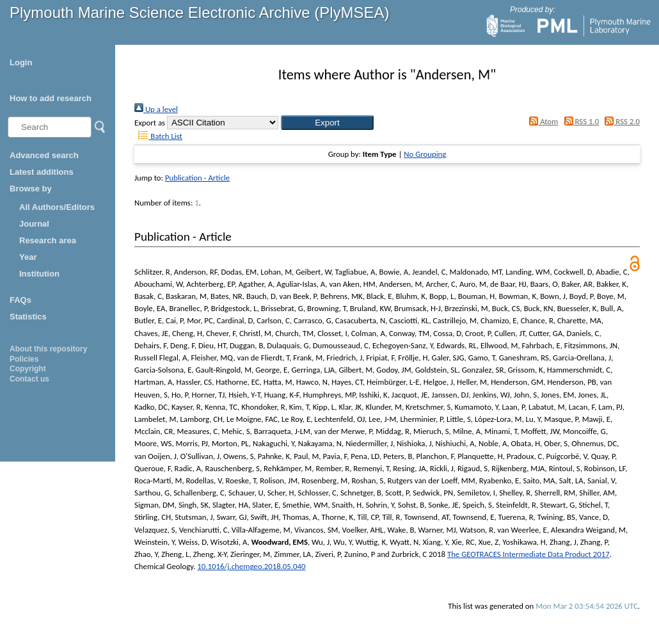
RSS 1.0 (579, 121)
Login (21, 62)
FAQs (20, 300)
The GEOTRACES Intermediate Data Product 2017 (528, 554)
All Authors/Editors (57, 207)
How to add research (51, 98)
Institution (39, 274)
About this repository (48, 349)
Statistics (28, 317)
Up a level (156, 109)
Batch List (158, 136)
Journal (34, 224)
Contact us (29, 379)
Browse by (31, 189)
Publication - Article (197, 178)
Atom (542, 121)
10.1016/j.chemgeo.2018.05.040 (251, 566)
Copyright (28, 369)
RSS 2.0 (620, 121)
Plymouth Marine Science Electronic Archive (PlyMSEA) (200, 12)
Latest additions (42, 172)
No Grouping (425, 154)
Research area (48, 240)
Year (28, 257)
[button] (327, 123)
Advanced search (44, 155)
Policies (24, 359)
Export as (150, 123)
